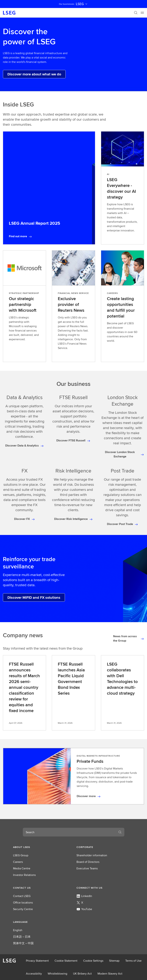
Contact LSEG (22, 896)
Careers (18, 862)
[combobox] (69, 832)
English (18, 930)
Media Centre (22, 868)
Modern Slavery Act (110, 974)
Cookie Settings (93, 961)
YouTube (84, 909)
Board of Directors (88, 862)
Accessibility (34, 974)
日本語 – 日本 (22, 937)
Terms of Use (133, 961)
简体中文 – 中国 (23, 943)
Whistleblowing (57, 974)
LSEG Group (21, 855)
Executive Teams (87, 868)
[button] (42, 847)
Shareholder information (92, 855)
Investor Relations (24, 875)
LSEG (82, 4)
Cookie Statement (66, 961)
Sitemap (114, 961)
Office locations (23, 903)
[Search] (136, 13)
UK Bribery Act (82, 974)
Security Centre (23, 909)
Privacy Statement (37, 961)
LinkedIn (84, 896)
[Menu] (142, 13)
